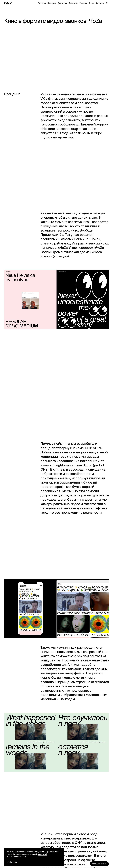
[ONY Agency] (8, 3)
